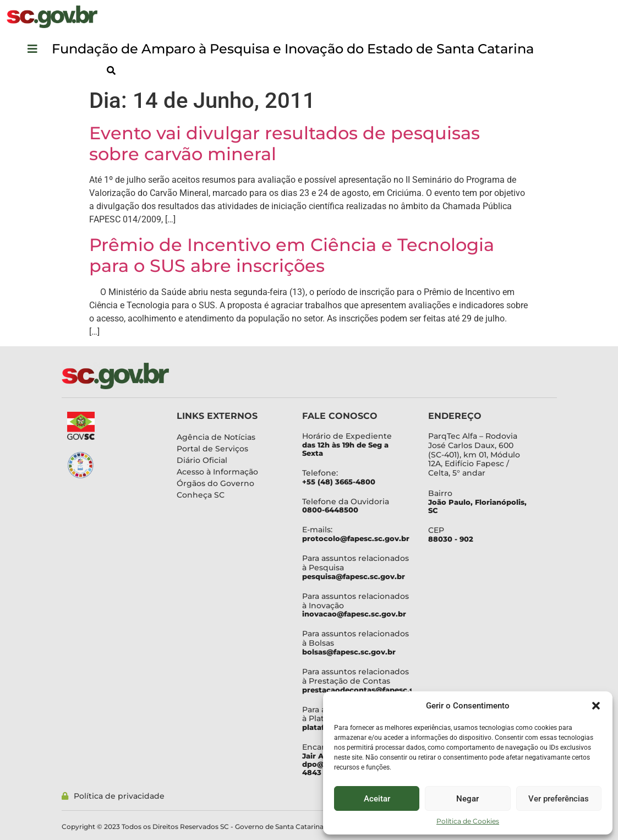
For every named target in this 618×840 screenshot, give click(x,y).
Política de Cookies (468, 821)
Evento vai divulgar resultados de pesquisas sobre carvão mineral (285, 143)
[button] (596, 706)
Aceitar (377, 799)
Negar (467, 799)
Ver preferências (559, 799)
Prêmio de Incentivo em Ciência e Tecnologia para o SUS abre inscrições (292, 255)
